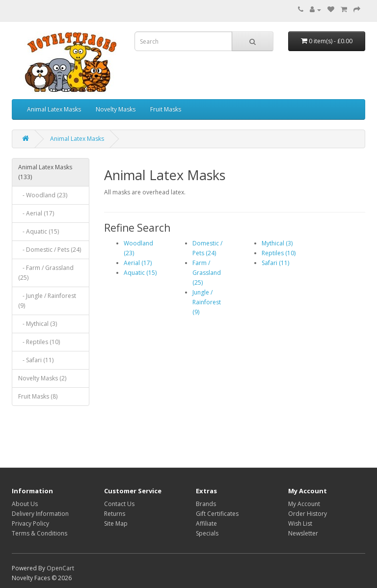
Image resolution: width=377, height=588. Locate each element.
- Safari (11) (36, 360)
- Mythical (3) (38, 324)
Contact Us (119, 504)
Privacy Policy (30, 523)
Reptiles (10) (279, 253)
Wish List (300, 523)
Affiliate (206, 523)
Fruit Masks (166, 109)
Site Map (116, 523)
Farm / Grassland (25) (207, 273)
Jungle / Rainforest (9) (207, 302)
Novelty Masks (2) (42, 378)
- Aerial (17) (36, 213)
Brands (206, 504)
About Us (25, 504)
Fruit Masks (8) (38, 396)
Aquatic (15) (140, 273)
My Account (304, 504)
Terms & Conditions (40, 533)
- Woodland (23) (43, 195)
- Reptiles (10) (39, 342)
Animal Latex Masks (54, 109)
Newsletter (303, 533)
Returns (115, 514)
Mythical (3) (277, 243)
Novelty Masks (116, 109)
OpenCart (60, 568)
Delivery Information (40, 514)
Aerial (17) (138, 263)
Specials (207, 533)
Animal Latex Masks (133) (45, 172)
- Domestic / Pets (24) (50, 250)
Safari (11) (275, 263)
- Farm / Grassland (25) (46, 273)
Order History (308, 514)
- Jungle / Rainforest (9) (47, 301)
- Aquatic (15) (39, 231)
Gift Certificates (217, 514)
